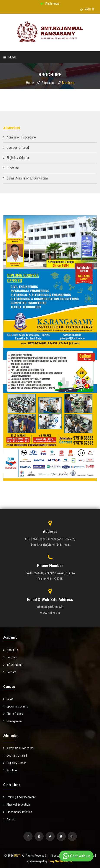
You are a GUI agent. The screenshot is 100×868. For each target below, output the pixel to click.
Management (13, 721)
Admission (48, 83)
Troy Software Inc (60, 861)
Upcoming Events (16, 706)
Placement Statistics (18, 812)
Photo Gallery (13, 714)
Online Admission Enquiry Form (27, 178)
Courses (10, 657)
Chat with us (76, 856)
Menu (10, 57)
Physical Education (17, 805)
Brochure (13, 168)
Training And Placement (19, 797)
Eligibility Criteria (18, 158)
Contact (10, 672)
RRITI (17, 856)
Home (30, 83)
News (8, 699)
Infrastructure (13, 665)
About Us (11, 650)
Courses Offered (18, 148)
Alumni (9, 819)
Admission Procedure (21, 137)
